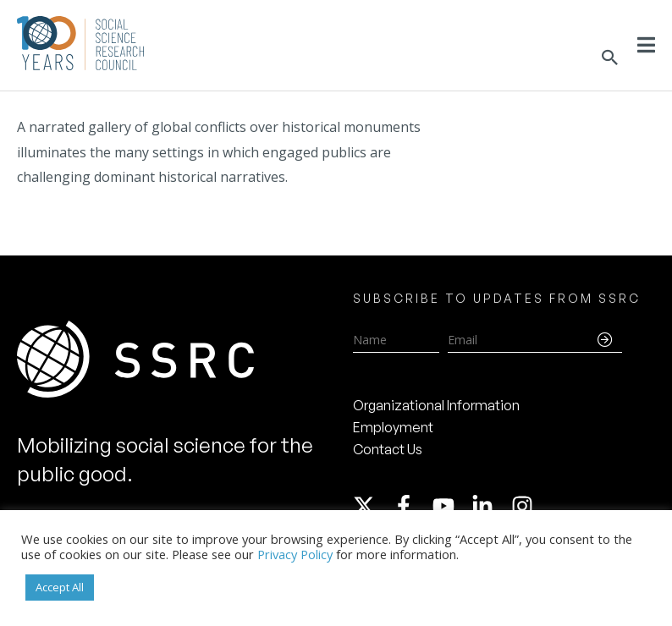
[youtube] (451, 506)
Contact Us (388, 449)
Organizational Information (436, 405)
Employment (393, 427)
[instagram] (526, 506)
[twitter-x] (372, 506)
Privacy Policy (295, 554)
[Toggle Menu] (646, 45)
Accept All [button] (60, 587)
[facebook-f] (411, 506)
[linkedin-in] (490, 506)
